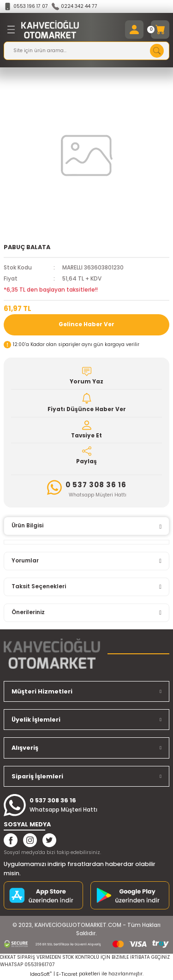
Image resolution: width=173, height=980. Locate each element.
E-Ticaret (67, 974)
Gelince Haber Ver (86, 324)
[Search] (86, 51)
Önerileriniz (28, 612)
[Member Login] (134, 30)
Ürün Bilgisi (27, 526)
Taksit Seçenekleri (39, 586)
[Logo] (50, 30)
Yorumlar (25, 561)
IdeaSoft (41, 974)
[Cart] (160, 30)
